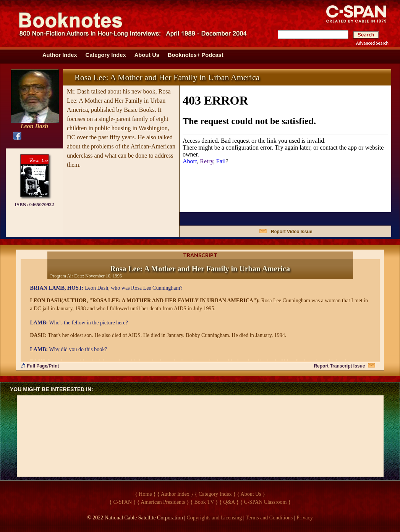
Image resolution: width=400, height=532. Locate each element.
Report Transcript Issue (339, 366)
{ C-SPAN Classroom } (265, 502)
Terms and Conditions (269, 518)
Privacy (305, 518)
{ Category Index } (215, 494)
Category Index (106, 55)
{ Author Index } (175, 494)
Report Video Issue (291, 232)
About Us (147, 55)
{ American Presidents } (163, 502)
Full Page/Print (43, 366)
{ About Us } (251, 494)
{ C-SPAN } (122, 502)
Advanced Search (372, 43)
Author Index (60, 55)
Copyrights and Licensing (215, 518)
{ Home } (145, 494)
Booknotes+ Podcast (196, 55)
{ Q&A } (229, 502)
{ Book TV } (204, 502)
